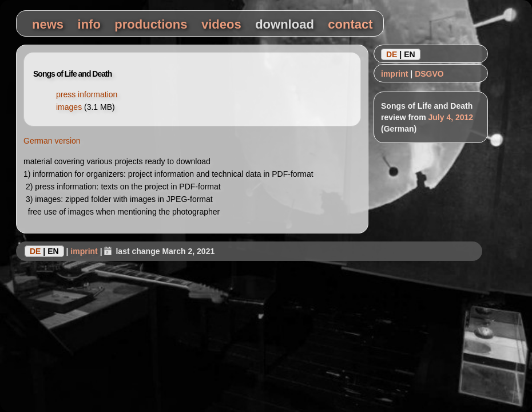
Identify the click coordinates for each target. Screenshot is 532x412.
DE (392, 54)
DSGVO (429, 74)
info (89, 24)
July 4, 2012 (450, 117)
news (48, 24)
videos (221, 24)
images (69, 107)
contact (350, 24)
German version (52, 141)
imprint (394, 74)
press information (87, 94)
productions (151, 24)
